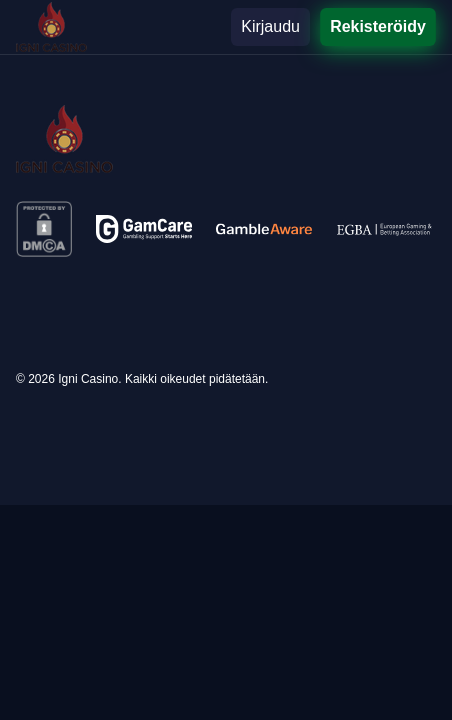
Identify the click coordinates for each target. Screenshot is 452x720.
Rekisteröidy (378, 26)
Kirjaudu (270, 26)
